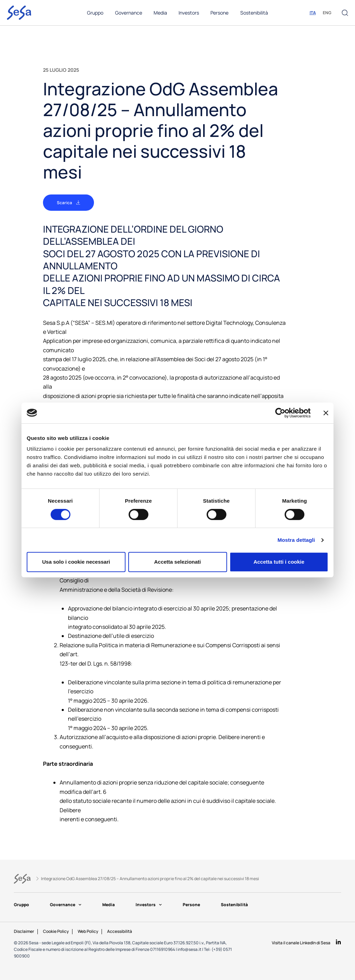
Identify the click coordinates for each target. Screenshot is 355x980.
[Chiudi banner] (326, 413)
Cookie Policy (56, 931)
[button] (345, 13)
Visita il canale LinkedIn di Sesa (301, 943)
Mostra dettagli (296, 540)
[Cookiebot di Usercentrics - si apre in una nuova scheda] (280, 413)
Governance (67, 905)
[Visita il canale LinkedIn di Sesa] (338, 942)
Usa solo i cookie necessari (76, 562)
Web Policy (88, 931)
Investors (152, 905)
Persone (196, 905)
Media (111, 905)
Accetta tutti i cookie (279, 562)
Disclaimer (24, 931)
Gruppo (21, 905)
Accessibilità (120, 931)
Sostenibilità (241, 905)
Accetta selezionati (177, 562)
